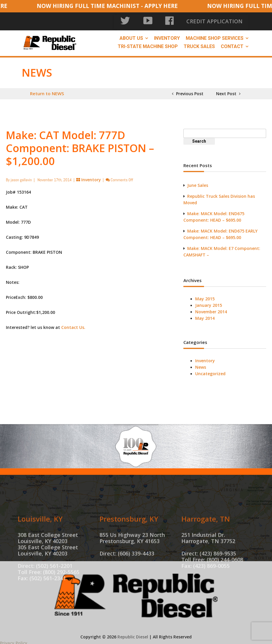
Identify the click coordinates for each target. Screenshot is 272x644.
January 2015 (209, 303)
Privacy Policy (14, 641)
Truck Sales (199, 44)
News (201, 365)
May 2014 (205, 316)
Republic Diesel (133, 634)
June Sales (198, 183)
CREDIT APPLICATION (225, 20)
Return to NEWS (47, 91)
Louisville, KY (40, 542)
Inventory (167, 36)
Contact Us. (73, 325)
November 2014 (211, 309)
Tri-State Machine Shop (148, 44)
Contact (232, 44)
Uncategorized (210, 371)
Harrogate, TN (206, 542)
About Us (131, 36)
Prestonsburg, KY (129, 542)
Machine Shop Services (215, 36)
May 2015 (205, 296)
